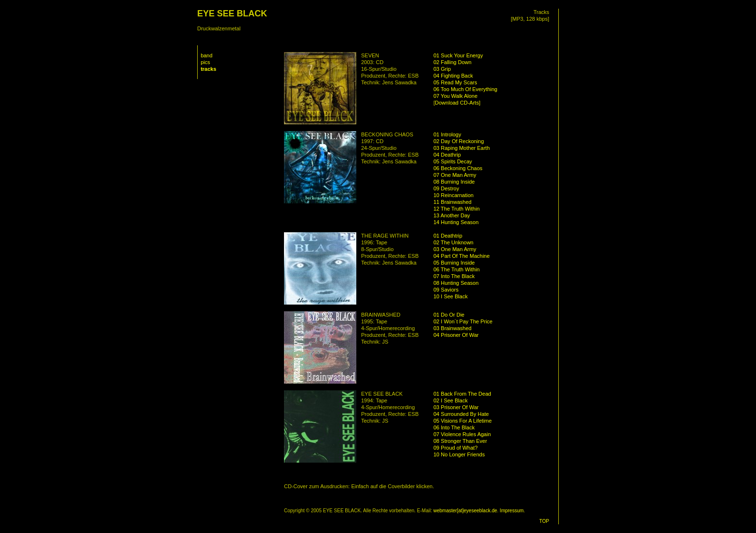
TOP (544, 521)
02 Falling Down (452, 62)
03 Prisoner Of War (456, 407)
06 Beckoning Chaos (458, 168)
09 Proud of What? (456, 448)
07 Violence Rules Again (462, 434)
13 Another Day (452, 215)
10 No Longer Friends (459, 454)
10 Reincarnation (453, 195)
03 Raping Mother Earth (462, 148)
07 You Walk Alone (455, 96)
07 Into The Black (454, 276)
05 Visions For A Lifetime (463, 421)
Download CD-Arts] (458, 103)
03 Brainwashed (452, 328)
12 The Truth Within (457, 209)
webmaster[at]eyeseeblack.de (465, 511)
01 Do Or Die (449, 315)
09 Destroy (446, 188)
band (206, 55)
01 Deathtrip (448, 236)
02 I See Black (451, 400)
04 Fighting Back (453, 76)
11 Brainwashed (452, 202)
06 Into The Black (454, 427)
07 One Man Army (455, 175)
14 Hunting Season (456, 222)
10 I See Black (451, 296)
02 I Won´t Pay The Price (463, 321)
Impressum (512, 511)
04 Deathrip (447, 155)
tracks (208, 69)
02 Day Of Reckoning (459, 141)
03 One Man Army (455, 249)
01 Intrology (447, 134)
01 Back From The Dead (462, 394)
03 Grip (442, 69)
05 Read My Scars (455, 82)
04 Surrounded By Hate (461, 414)
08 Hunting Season (456, 283)
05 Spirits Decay (453, 161)
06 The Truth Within (457, 269)
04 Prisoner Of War (456, 335)
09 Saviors (446, 290)
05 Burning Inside (454, 263)
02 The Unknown (453, 242)
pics (205, 62)
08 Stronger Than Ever (460, 441)
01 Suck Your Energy (458, 55)
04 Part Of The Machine (462, 256)
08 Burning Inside (454, 182)
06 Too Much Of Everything (465, 89)
